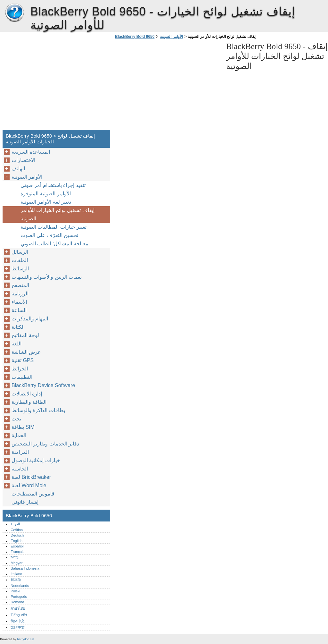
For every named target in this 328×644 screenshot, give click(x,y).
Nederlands (20, 586)
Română (17, 602)
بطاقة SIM (23, 427)
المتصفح (20, 285)
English (16, 541)
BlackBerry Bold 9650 (14, 13)
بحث (16, 419)
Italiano (16, 574)
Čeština (17, 530)
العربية (15, 524)
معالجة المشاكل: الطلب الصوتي (54, 244)
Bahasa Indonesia (25, 568)
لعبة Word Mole (29, 485)
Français (17, 552)
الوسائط (20, 269)
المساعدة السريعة (31, 152)
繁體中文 (18, 627)
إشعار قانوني (25, 502)
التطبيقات (22, 377)
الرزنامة (20, 294)
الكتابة (18, 327)
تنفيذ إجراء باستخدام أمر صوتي (53, 185)
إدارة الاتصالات (27, 394)
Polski (15, 591)
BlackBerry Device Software (43, 385)
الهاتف (18, 169)
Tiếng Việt (19, 615)
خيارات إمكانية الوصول (36, 460)
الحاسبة (20, 469)
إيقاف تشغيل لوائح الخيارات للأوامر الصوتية (57, 214)
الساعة (19, 310)
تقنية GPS (23, 360)
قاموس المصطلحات (33, 494)
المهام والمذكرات (30, 319)
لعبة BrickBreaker (31, 477)
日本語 (16, 580)
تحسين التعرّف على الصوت (49, 235)
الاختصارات (23, 160)
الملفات (20, 260)
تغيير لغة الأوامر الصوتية (46, 202)
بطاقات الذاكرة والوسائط (38, 410)
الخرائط (20, 369)
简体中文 (18, 621)
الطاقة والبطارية (29, 402)
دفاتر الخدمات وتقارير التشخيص (45, 444)
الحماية (19, 435)
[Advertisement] (167, 86)
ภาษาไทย (18, 608)
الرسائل (20, 252)
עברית (15, 557)
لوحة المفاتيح (25, 335)
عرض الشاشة (26, 352)
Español (17, 546)
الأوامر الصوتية (171, 37)
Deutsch (17, 535)
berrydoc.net (25, 639)
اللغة (16, 344)
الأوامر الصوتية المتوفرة (46, 194)
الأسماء (19, 302)
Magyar (16, 563)
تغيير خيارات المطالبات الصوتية (53, 227)
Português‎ (19, 597)
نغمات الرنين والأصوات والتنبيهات (47, 277)
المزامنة (20, 452)
